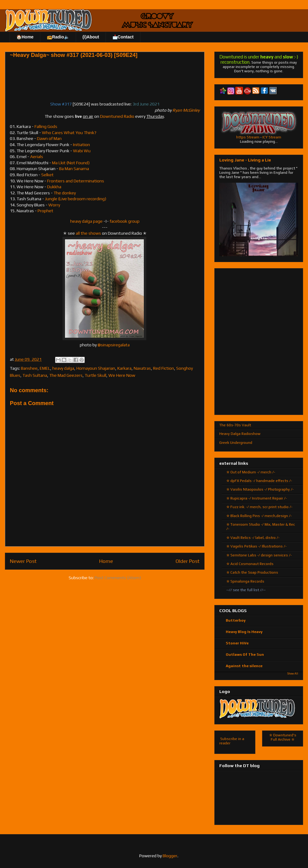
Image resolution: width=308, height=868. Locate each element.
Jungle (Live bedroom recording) (76, 199)
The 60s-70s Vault (235, 425)
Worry (54, 205)
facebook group (125, 221)
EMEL (45, 368)
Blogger (170, 856)
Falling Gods (46, 126)
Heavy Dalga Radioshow (240, 434)
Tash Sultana (35, 375)
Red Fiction (164, 368)
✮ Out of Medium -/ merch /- (251, 472)
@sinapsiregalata (114, 345)
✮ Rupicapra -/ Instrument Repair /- (257, 498)
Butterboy (236, 620)
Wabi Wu (82, 151)
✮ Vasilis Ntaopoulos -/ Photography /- (260, 489)
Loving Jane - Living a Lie (245, 160)
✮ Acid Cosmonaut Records (250, 564)
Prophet (45, 211)
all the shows (88, 233)
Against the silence (244, 666)
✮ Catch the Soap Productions (252, 572)
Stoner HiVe (237, 643)
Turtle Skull (95, 375)
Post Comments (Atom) (118, 578)
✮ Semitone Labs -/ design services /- (259, 555)
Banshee (29, 368)
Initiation (81, 145)
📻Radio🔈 (58, 37)
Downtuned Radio (117, 116)
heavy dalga (63, 368)
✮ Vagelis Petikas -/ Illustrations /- (256, 546)
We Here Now (122, 375)
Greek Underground (236, 443)
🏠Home (25, 37)
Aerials (37, 157)
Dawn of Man (49, 138)
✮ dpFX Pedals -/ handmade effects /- (259, 481)
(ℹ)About (91, 37)
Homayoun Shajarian (96, 368)
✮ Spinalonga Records (245, 581)
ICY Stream (272, 137)
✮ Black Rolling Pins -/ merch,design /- (259, 516)
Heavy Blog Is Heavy (244, 632)
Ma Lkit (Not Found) (71, 163)
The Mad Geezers (66, 375)
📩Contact (123, 37)
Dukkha (54, 187)
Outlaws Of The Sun (245, 655)
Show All (293, 674)
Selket (47, 175)
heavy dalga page (86, 221)
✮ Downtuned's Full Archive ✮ (283, 737)
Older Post (188, 561)
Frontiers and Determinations (76, 181)
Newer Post (23, 561)
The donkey (65, 193)
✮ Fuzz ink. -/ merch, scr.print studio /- (259, 507)
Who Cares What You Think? (69, 133)
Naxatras (142, 368)
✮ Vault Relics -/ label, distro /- (253, 538)
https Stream (248, 137)
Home (106, 561)
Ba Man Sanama (74, 169)
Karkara (124, 368)
